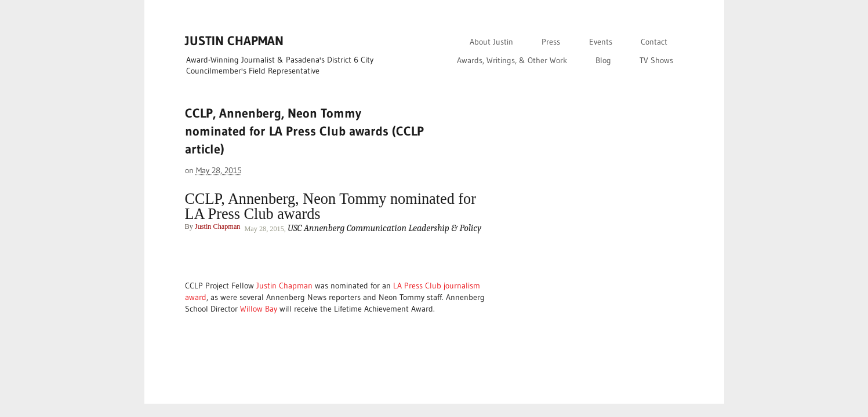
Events (601, 42)
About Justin (491, 42)
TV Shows (656, 60)
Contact (654, 42)
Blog (603, 60)
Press (551, 42)
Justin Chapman (218, 226)
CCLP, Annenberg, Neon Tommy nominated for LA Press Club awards (331, 206)
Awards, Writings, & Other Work (512, 60)
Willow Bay (259, 309)
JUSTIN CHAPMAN (234, 41)
